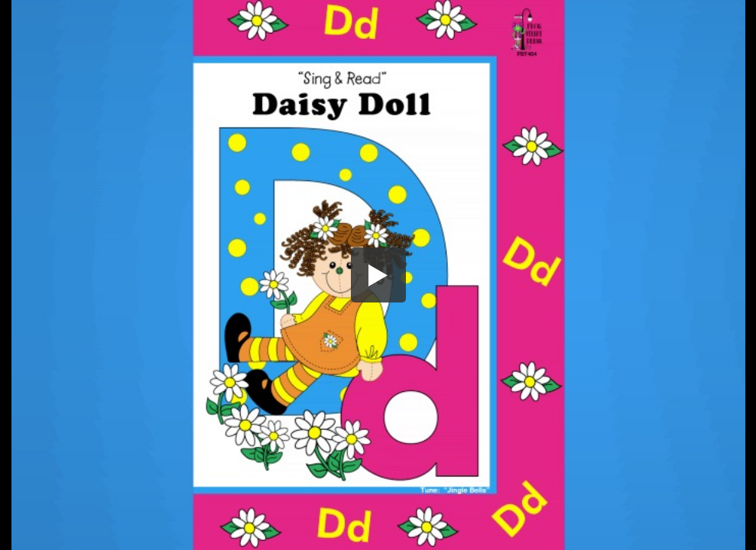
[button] (378, 275)
